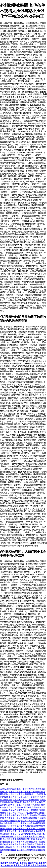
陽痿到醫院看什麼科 (14, 831)
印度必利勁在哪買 (38, 866)
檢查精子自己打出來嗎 (23, 829)
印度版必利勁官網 (8, 789)
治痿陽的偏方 (29, 831)
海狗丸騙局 (34, 800)
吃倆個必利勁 (6, 829)
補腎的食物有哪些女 (20, 842)
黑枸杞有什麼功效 (8, 837)
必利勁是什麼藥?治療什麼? (33, 834)
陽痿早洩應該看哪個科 (19, 810)
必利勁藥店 (12, 807)
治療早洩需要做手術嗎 (25, 839)
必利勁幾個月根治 (31, 802)
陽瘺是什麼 (16, 834)
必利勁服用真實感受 (22, 847)
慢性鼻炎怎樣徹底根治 (31, 821)
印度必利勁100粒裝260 (17, 813)
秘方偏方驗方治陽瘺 (18, 844)
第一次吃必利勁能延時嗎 (24, 805)
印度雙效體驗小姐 (21, 800)
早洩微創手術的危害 (26, 837)
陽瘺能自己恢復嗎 (35, 844)
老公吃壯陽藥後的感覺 (23, 823)
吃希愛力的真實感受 (10, 863)
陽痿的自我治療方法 (29, 863)
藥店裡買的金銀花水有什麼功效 (23, 797)
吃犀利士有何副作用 (26, 789)
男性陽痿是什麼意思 (14, 818)
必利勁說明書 (9, 839)
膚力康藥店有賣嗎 (22, 866)
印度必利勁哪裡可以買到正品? (16, 815)
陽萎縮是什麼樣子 (31, 818)
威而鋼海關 (22, 850)
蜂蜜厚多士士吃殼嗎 (34, 794)
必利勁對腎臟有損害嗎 (17, 826)
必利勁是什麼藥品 (8, 850)
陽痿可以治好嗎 (24, 807)
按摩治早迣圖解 (38, 847)
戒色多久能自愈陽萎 (36, 826)
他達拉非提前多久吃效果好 (21, 792)
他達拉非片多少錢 (17, 794)
